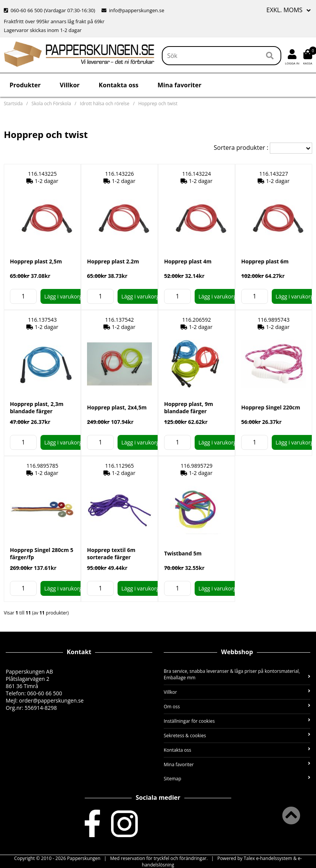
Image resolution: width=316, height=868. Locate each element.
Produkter (25, 85)
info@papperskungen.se (133, 10)
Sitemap (237, 779)
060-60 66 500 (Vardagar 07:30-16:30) (50, 10)
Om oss (237, 707)
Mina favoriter (180, 85)
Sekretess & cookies (237, 736)
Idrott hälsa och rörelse (105, 103)
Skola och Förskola (52, 103)
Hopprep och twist (158, 103)
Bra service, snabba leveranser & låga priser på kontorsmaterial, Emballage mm (237, 674)
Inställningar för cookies (237, 721)
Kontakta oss (119, 85)
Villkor (69, 85)
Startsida (13, 103)
